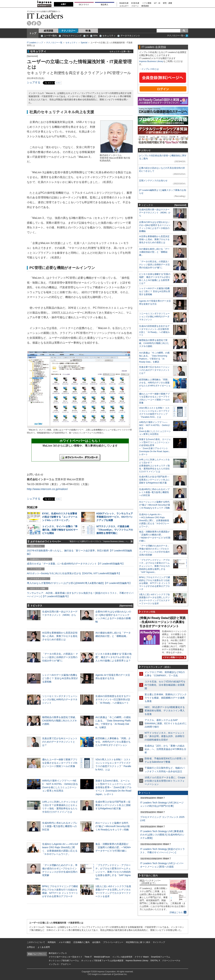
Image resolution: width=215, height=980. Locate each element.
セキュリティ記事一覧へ (121, 51)
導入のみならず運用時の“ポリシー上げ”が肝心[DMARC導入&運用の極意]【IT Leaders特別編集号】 (79, 583)
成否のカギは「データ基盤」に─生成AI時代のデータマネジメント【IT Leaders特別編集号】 (76, 564)
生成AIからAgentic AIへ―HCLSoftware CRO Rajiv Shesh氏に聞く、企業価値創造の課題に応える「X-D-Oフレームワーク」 (154, 520)
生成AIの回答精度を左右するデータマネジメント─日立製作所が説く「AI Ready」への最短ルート (113, 699)
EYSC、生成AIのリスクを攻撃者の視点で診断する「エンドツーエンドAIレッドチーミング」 (60, 517)
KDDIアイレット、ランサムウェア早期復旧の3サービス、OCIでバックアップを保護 (115, 517)
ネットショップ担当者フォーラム (64, 961)
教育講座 (145, 6)
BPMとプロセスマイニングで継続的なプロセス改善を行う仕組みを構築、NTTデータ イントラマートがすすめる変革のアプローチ (155, 583)
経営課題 (49, 31)
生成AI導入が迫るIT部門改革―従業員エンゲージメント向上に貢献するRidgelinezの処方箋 (113, 805)
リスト (58, 83)
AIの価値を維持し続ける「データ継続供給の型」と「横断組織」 (154, 252)
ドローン (135, 6)
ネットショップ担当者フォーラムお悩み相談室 (102, 961)
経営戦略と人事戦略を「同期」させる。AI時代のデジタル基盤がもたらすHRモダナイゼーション (113, 742)
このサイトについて (36, 942)
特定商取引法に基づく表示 (138, 942)
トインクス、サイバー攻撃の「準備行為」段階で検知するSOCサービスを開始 (60, 530)
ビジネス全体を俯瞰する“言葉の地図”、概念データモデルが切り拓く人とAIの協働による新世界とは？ (113, 657)
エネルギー (124, 6)
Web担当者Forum (102, 957)
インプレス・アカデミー (60, 964)
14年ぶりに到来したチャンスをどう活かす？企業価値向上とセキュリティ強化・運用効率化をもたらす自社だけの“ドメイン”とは (154, 466)
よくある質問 (44, 947)
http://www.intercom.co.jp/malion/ (47, 489)
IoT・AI (157, 3)
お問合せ (31, 947)
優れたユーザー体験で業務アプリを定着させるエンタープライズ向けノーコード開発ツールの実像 (60, 763)
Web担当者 (124, 3)
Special (84, 43)
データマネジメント (130, 36)
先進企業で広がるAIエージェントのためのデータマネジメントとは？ (60, 742)
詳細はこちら (176, 912)
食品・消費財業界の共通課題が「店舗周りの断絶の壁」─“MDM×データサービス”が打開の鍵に (113, 847)
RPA (95, 36)
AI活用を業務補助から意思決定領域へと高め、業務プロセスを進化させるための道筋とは (60, 636)
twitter (29, 23)
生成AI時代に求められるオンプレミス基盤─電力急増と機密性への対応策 (60, 826)
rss (39, 23)
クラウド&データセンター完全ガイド (66, 957)
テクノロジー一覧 (54, 43)
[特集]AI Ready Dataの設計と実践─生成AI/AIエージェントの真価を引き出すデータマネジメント (163, 622)
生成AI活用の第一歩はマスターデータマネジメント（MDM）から (155, 213)
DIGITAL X (155, 961)
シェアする (34, 82)
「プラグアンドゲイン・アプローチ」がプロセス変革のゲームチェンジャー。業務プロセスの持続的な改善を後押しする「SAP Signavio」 (113, 872)
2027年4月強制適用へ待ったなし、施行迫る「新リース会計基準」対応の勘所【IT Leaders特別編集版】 (80, 552)
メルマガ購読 (65, 942)
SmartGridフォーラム (160, 957)
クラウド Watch (142, 957)
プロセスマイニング (72, 36)
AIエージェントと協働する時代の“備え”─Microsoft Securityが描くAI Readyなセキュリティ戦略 (113, 826)
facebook (34, 23)
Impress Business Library (151, 61)
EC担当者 (135, 3)
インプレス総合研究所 (122, 957)
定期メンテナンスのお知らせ (153, 181)
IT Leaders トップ (35, 43)
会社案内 (96, 942)
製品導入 (104, 5)
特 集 (88, 31)
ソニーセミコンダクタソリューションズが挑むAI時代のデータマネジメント (60, 699)
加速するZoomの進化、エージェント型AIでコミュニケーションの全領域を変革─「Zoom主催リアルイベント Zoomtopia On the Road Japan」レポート (113, 787)
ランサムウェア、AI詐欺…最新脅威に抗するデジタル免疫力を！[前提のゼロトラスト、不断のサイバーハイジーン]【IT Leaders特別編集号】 (80, 595)
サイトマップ (159, 942)
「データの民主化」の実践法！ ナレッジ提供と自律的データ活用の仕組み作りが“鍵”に (60, 657)
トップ (33, 33)
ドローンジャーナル (171, 961)
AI (87, 36)
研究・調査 (168, 3)
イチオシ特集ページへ (174, 657)
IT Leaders (45, 16)
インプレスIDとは (150, 69)
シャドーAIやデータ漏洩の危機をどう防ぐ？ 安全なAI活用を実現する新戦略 (60, 678)
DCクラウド (84, 5)
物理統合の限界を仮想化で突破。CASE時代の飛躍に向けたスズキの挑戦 (60, 721)
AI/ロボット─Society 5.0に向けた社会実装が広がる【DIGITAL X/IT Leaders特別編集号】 (74, 573)
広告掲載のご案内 (81, 942)
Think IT (88, 957)
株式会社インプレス (58, 953)
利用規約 (52, 942)
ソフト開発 (147, 3)
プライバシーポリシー (113, 942)
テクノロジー (68, 31)
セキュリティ (109, 36)
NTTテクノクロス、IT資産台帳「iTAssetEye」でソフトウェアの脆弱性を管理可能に (115, 530)
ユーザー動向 (50, 36)
